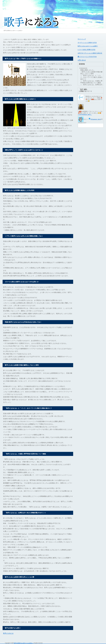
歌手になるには (8, 633)
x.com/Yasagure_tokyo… (85, 114)
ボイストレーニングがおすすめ (87, 57)
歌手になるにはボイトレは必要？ (88, 46)
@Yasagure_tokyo (96, 119)
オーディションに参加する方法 (87, 43)
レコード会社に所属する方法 (86, 50)
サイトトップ (82, 39)
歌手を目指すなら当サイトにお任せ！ (24, 643)
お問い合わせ (82, 60)
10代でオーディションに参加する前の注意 (90, 54)
